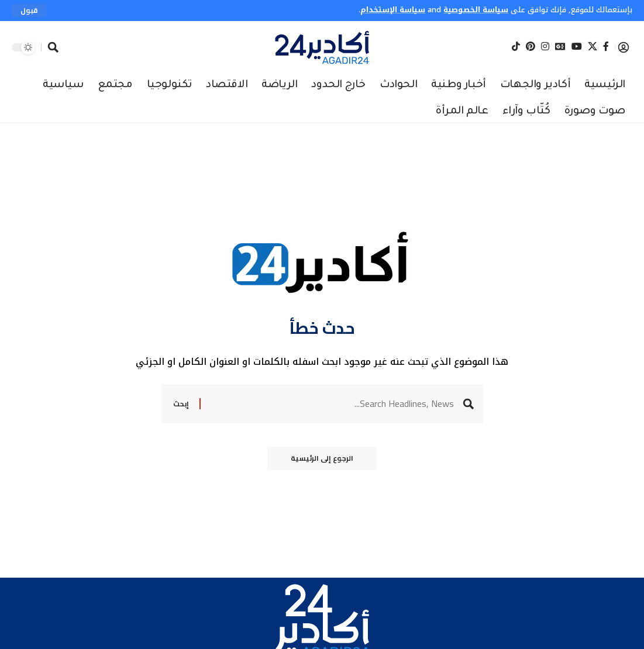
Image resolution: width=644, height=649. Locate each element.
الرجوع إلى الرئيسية (322, 458)
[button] (29, 11)
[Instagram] (545, 47)
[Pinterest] (531, 47)
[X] (593, 47)
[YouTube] (577, 47)
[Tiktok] (516, 47)
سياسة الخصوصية (476, 10)
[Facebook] (606, 47)
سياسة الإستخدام (393, 10)
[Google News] (560, 47)
